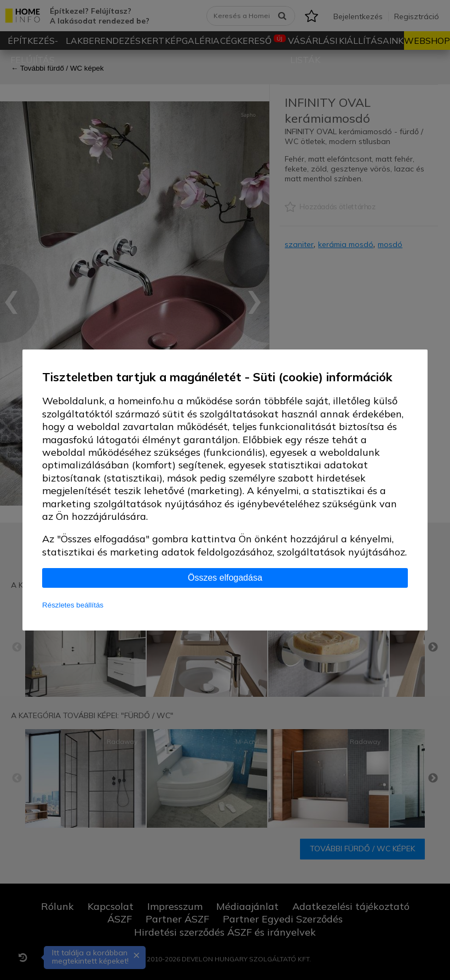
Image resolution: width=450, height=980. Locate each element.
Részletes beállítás (73, 605)
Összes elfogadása (225, 578)
